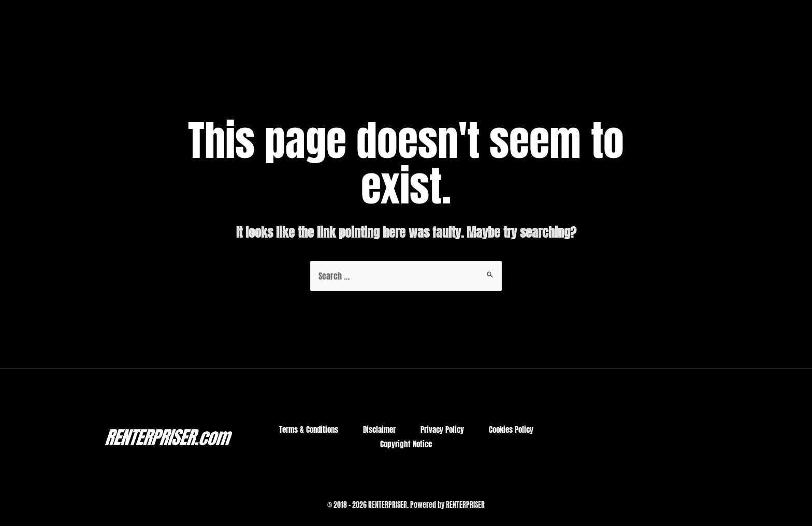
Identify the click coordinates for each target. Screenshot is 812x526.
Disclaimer (379, 429)
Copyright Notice (406, 444)
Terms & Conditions (309, 429)
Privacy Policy (442, 429)
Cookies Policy (511, 429)
